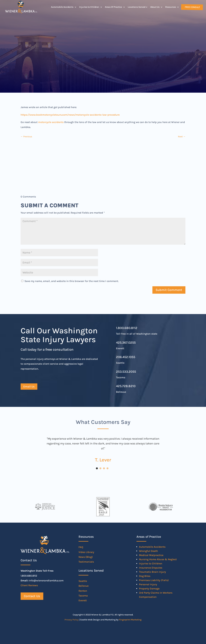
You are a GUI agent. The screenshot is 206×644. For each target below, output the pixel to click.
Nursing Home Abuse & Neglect (158, 559)
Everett (83, 600)
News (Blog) (86, 557)
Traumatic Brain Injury (152, 572)
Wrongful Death (148, 551)
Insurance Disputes (151, 568)
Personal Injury (148, 584)
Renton (83, 591)
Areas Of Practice (113, 7)
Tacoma (83, 596)
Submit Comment (169, 290)
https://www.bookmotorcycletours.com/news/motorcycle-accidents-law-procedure (70, 115)
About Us (155, 7)
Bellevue (84, 586)
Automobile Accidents (62, 7)
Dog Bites (145, 576)
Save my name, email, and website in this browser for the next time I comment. (72, 281)
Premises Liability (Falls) (154, 580)
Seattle (83, 581)
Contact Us (32, 596)
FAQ (81, 547)
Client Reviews (29, 585)
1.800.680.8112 (127, 328)
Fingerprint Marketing (130, 620)
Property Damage (149, 589)
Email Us (29, 386)
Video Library (86, 552)
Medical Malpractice (151, 555)
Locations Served (137, 7)
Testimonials (86, 562)
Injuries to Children (89, 7)
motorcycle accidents (51, 122)
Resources (171, 7)
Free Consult (192, 7)
